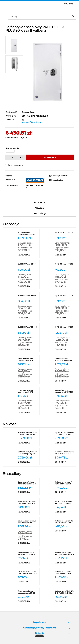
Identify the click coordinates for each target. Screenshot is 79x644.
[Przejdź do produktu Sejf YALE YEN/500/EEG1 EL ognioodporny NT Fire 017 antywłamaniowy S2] (65, 434)
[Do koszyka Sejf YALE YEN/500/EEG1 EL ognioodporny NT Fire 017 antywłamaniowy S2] (65, 443)
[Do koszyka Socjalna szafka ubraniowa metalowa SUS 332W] (28, 255)
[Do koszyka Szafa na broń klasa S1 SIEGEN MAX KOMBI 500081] (65, 492)
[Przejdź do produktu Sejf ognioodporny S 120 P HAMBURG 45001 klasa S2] (65, 453)
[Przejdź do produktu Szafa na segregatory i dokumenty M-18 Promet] (28, 522)
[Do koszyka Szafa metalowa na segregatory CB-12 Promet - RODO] (28, 412)
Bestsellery (40, 214)
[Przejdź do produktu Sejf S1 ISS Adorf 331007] (65, 328)
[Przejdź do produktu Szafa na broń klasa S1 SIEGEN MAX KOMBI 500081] (65, 483)
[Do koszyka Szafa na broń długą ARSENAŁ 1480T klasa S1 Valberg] (65, 563)
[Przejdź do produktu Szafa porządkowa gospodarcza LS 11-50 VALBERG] (28, 592)
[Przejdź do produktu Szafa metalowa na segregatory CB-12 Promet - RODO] (28, 391)
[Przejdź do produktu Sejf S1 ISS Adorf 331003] (28, 297)
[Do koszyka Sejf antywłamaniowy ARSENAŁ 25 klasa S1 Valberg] (28, 563)
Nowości (39, 208)
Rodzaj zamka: (13, 148)
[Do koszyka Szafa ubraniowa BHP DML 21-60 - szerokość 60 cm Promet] (28, 512)
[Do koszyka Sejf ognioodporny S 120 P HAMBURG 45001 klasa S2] (65, 462)
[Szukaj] (73, 17)
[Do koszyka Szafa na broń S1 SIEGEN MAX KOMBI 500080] (65, 531)
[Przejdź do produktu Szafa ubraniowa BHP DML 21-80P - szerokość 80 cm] (28, 573)
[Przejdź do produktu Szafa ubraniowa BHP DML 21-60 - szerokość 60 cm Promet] (28, 502)
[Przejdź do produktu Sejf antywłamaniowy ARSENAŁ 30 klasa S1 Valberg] (65, 502)
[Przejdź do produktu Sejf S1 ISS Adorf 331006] (28, 328)
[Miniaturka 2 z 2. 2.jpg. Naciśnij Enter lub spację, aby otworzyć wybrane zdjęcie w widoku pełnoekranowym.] (14, 64)
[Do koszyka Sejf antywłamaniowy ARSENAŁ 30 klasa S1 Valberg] (65, 512)
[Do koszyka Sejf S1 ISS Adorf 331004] (65, 318)
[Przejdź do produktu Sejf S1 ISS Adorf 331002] (65, 265)
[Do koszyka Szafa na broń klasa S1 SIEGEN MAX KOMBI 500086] (65, 582)
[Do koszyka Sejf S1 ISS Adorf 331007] (65, 349)
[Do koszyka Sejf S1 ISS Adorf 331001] (28, 286)
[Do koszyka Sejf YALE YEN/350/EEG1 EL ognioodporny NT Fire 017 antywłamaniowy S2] (28, 462)
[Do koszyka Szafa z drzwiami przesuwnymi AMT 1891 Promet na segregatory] (65, 412)
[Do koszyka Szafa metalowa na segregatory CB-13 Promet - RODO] (28, 381)
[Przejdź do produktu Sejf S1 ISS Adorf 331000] (65, 233)
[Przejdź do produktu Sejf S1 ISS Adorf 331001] (28, 265)
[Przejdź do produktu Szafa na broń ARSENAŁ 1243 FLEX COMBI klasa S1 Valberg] (65, 592)
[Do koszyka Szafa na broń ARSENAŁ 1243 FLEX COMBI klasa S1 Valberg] (65, 601)
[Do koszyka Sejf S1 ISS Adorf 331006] (28, 349)
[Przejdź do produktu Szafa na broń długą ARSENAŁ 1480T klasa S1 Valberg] (65, 553)
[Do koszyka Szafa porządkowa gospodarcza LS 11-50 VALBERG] (28, 601)
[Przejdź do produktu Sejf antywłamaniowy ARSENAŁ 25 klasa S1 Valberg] (28, 553)
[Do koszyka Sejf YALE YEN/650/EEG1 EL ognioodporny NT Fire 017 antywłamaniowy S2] (28, 443)
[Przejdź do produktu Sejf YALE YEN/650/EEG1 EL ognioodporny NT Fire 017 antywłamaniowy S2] (28, 434)
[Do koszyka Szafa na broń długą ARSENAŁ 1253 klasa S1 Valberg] (28, 492)
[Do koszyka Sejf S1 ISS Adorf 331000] (65, 255)
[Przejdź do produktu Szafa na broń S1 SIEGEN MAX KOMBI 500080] (65, 522)
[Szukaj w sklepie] (40, 17)
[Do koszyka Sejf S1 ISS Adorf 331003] (28, 318)
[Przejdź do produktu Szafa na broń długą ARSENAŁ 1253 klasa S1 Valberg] (28, 483)
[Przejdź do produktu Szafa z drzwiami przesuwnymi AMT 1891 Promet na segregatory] (65, 391)
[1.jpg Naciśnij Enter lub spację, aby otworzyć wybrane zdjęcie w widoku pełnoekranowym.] (50, 71)
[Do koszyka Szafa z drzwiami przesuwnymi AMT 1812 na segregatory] (65, 381)
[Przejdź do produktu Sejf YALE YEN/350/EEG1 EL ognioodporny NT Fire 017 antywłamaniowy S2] (28, 453)
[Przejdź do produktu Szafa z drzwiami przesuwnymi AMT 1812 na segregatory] (65, 360)
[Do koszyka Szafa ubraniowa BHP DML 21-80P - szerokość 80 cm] (28, 582)
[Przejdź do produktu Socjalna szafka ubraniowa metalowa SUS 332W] (28, 233)
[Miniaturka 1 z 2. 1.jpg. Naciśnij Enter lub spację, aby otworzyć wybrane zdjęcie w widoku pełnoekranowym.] (14, 45)
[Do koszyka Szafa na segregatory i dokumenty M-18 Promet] (28, 543)
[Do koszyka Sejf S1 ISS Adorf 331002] (65, 286)
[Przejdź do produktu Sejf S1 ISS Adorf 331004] (65, 297)
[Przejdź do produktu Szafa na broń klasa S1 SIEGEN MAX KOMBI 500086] (65, 573)
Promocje (39, 202)
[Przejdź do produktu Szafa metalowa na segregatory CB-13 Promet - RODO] (28, 360)
